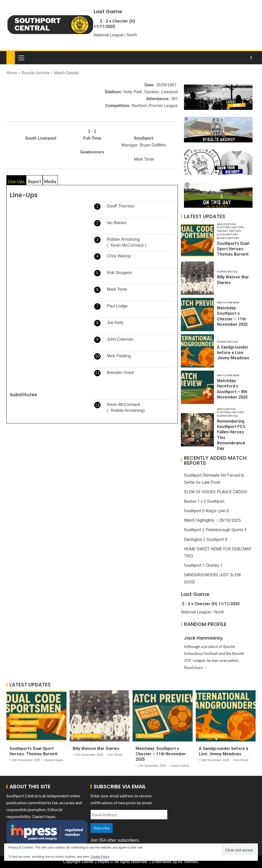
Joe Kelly (115, 323)
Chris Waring (119, 256)
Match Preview (228, 302)
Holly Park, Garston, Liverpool (151, 92)
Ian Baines (117, 223)
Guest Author (180, 766)
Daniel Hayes (54, 760)
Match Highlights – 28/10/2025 (212, 520)
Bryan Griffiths (153, 145)
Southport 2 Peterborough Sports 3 (215, 530)
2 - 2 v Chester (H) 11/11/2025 (114, 24)
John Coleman (120, 339)
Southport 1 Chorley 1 (203, 565)
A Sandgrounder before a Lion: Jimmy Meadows (233, 353)
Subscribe (102, 828)
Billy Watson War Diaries (96, 749)
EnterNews (161, 862)
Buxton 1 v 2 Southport (204, 501)
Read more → (196, 667)
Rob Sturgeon (120, 273)
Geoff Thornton (121, 206)
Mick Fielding (119, 356)
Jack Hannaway (203, 638)
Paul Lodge (117, 306)
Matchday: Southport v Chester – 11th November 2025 (161, 754)
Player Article (228, 271)
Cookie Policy (100, 857)
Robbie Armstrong (123, 239)
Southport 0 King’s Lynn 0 (206, 511)
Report (34, 181)
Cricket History (229, 231)
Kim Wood (115, 755)
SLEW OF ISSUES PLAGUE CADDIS (216, 492)
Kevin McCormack (127, 245)
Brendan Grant (120, 373)
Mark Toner (144, 159)
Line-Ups (16, 181)
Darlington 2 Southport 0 (206, 540)
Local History (228, 234)
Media (50, 181)
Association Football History (231, 226)
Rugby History (228, 238)
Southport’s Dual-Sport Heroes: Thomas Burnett (234, 249)
